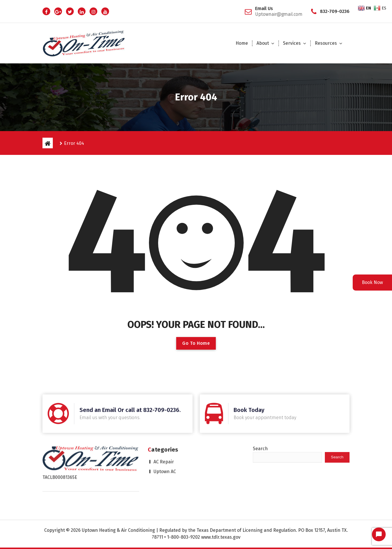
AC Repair (164, 426)
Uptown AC (165, 435)
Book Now (372, 282)
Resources (326, 43)
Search (260, 412)
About (263, 43)
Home (242, 43)
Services (292, 43)
